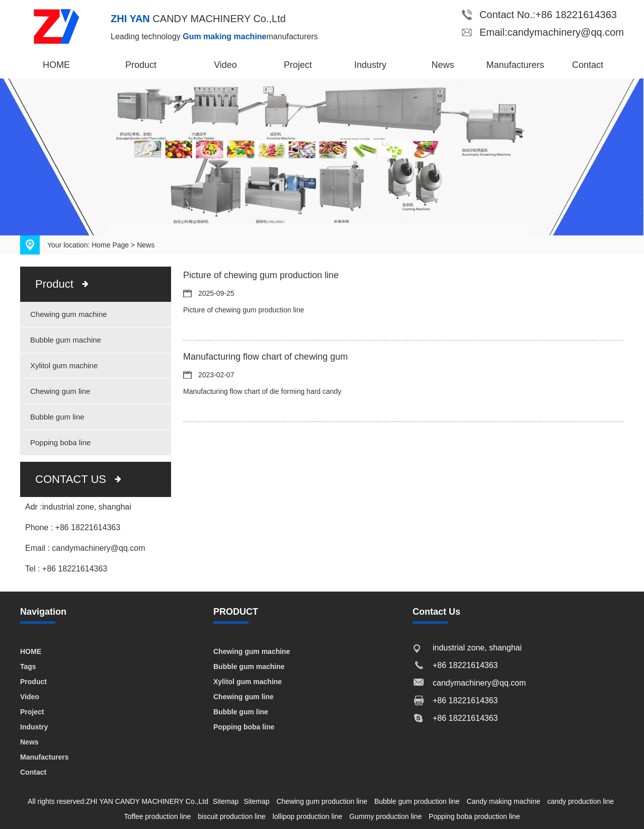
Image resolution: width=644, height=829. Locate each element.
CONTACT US (71, 479)
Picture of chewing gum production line (261, 275)
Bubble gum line (57, 417)
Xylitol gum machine (64, 365)
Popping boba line (60, 442)
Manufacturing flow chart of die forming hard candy (262, 391)
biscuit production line (232, 816)
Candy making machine (503, 801)
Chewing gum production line (322, 801)
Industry (370, 65)
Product (141, 65)
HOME (56, 65)
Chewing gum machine (69, 314)
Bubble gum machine (66, 340)
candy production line (581, 801)
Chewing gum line (60, 391)
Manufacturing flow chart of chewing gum (265, 357)
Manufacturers (515, 65)
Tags (28, 667)
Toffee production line (158, 816)
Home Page (110, 245)
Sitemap (226, 801)
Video (225, 65)
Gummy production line (385, 816)
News (442, 65)
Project (298, 65)
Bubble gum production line (417, 801)
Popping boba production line (474, 816)
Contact (588, 65)
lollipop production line (308, 816)
